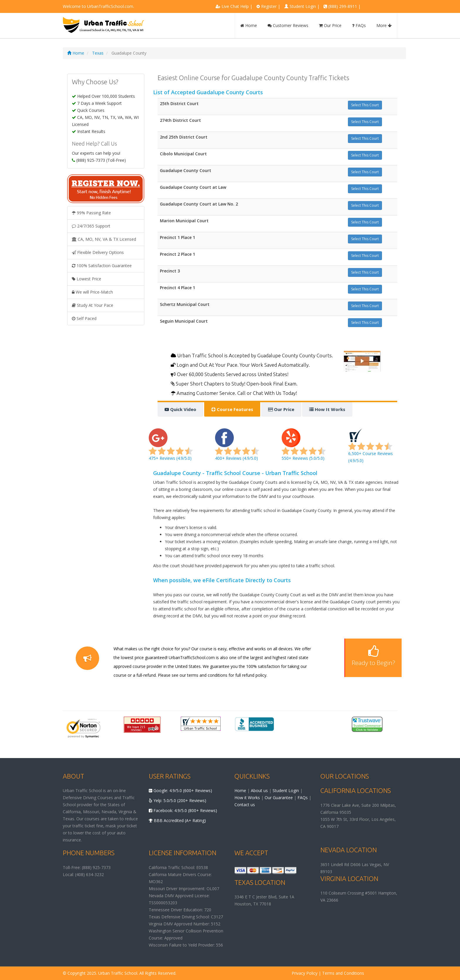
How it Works (247, 798)
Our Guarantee (279, 798)
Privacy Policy (305, 973)
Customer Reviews (288, 25)
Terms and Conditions (343, 973)
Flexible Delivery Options (98, 252)
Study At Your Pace (93, 305)
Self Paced (84, 318)
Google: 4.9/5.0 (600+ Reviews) (180, 790)
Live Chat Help (235, 6)
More (384, 25)
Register (269, 6)
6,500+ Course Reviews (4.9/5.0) (371, 448)
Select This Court (365, 105)
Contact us (245, 805)
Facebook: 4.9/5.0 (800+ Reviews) (183, 810)
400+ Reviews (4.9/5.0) (237, 448)
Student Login (303, 6)
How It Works (327, 409)
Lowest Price (87, 279)
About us (259, 790)
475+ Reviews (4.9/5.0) (171, 448)
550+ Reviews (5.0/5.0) (304, 448)
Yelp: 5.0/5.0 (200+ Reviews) (177, 800)
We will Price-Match (92, 292)
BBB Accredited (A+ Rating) (177, 820)
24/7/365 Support (91, 226)
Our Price (330, 25)
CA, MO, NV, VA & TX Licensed (104, 239)
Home (249, 25)
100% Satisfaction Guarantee (102, 266)
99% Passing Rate (91, 213)
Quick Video (180, 409)
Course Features (232, 409)
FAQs (359, 25)
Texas (98, 53)
